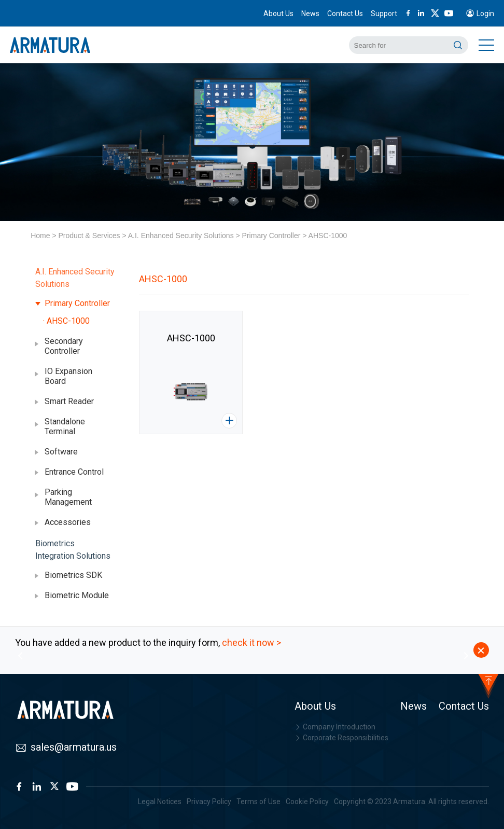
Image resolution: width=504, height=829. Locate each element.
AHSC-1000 (328, 236)
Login (485, 13)
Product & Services (89, 236)
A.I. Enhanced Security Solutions (181, 236)
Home (40, 236)
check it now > (251, 643)
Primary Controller (271, 236)
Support (384, 13)
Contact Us (345, 13)
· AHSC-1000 (66, 321)
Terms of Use (258, 802)
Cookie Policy (307, 802)
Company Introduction (335, 727)
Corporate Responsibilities (341, 738)
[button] (20, 656)
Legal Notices (160, 802)
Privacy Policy (209, 802)
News (310, 13)
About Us (278, 13)
